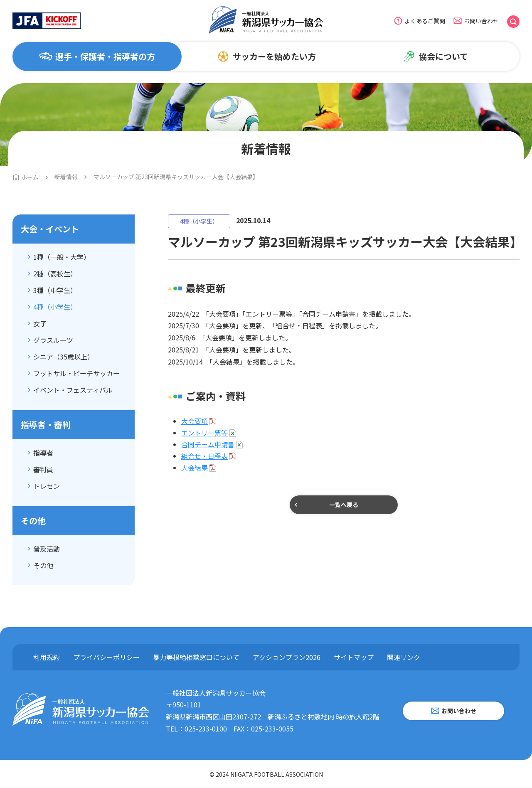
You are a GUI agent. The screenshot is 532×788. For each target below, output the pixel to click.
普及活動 (47, 549)
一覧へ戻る (344, 505)
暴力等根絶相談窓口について (196, 657)
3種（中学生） (55, 290)
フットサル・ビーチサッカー (76, 373)
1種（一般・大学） (62, 257)
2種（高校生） (55, 273)
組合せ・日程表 (204, 456)
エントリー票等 (204, 433)
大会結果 (195, 468)
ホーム (30, 177)
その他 (43, 565)
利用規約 (47, 657)
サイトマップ (354, 657)
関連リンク (404, 657)
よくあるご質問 (425, 21)
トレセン (47, 486)
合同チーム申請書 (208, 444)
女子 (40, 323)
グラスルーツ (53, 340)
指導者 (43, 453)
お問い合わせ (481, 21)
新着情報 (66, 177)
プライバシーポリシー (106, 657)
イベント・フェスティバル (73, 390)
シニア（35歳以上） (64, 357)
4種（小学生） (55, 307)
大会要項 (195, 421)
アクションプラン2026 (287, 657)
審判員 (43, 469)
